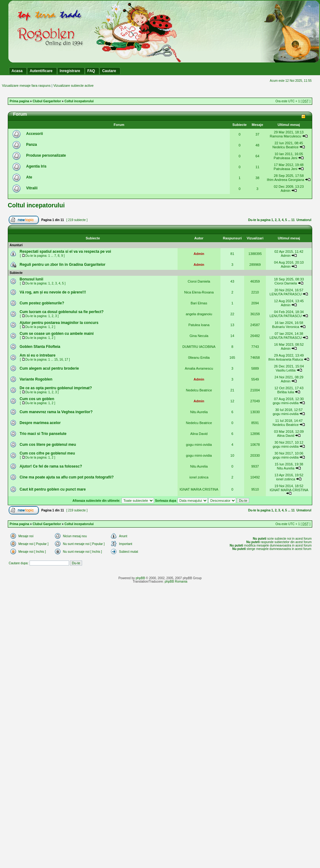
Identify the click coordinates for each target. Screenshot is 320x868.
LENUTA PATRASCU (286, 294)
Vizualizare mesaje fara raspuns (26, 85)
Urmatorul (304, 220)
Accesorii (35, 134)
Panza (32, 145)
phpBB (140, 578)
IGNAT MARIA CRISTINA (199, 489)
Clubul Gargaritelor (47, 101)
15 (56, 360)
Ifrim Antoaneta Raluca (286, 359)
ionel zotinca (199, 477)
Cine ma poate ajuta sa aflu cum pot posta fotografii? (67, 477)
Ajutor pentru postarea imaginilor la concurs (59, 323)
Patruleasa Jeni (285, 158)
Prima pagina (19, 101)
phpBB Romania (176, 582)
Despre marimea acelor (40, 423)
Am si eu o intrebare (37, 355)
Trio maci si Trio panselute (43, 434)
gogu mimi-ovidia (286, 403)
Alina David (199, 434)
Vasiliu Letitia (285, 370)
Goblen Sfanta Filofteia (40, 347)
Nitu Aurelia (199, 412)
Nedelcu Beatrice (285, 147)
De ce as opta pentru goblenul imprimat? (56, 388)
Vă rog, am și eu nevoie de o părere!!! (53, 292)
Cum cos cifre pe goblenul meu (47, 453)
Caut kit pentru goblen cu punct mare (53, 489)
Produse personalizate (46, 155)
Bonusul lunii (31, 279)
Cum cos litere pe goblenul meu (48, 445)
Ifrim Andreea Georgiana (285, 180)
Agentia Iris (36, 166)
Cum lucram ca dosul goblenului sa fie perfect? (62, 312)
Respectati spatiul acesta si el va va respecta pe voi (65, 252)
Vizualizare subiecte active (73, 85)
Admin (285, 191)
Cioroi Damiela (199, 281)
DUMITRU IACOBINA (199, 347)
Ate (29, 177)
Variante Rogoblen (36, 379)
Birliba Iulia (286, 392)
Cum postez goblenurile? (42, 303)
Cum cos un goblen (37, 399)
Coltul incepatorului (79, 101)
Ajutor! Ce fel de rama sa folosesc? (51, 466)
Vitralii (32, 188)
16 (61, 360)
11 (293, 220)
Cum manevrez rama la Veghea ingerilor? (56, 412)
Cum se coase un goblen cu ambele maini (57, 334)
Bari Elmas (199, 303)
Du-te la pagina (259, 220)
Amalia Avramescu (199, 368)
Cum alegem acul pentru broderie (49, 368)
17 (66, 360)
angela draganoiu (199, 314)
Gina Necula (199, 336)
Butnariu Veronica (286, 327)
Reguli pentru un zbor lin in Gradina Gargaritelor (63, 265)
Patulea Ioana (199, 325)
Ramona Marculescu (286, 136)
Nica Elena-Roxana (199, 292)
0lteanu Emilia (199, 358)
